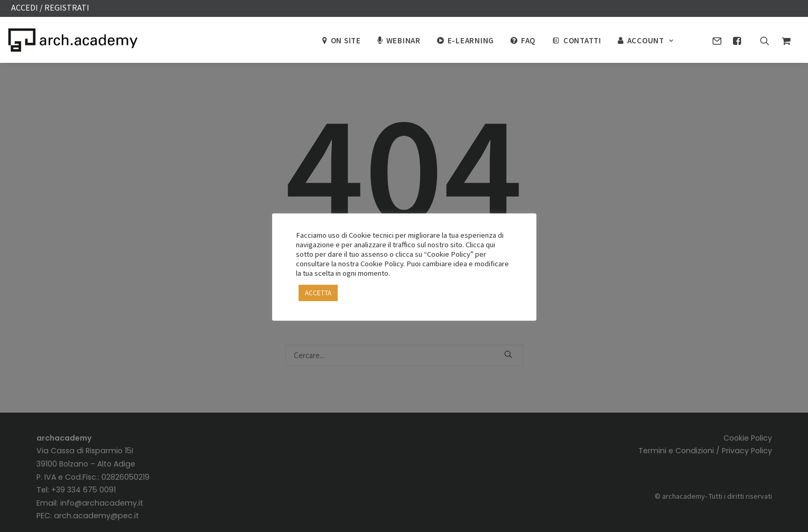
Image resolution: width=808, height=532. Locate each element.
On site (346, 40)
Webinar (403, 40)
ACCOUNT (651, 40)
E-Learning (471, 40)
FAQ (528, 40)
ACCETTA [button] (318, 293)
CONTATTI (582, 40)
